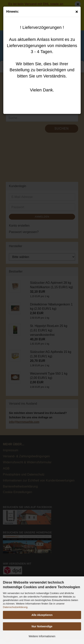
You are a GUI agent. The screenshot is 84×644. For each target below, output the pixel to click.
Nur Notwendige (42, 626)
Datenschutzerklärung (15, 607)
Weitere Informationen (42, 636)
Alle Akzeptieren (42, 615)
